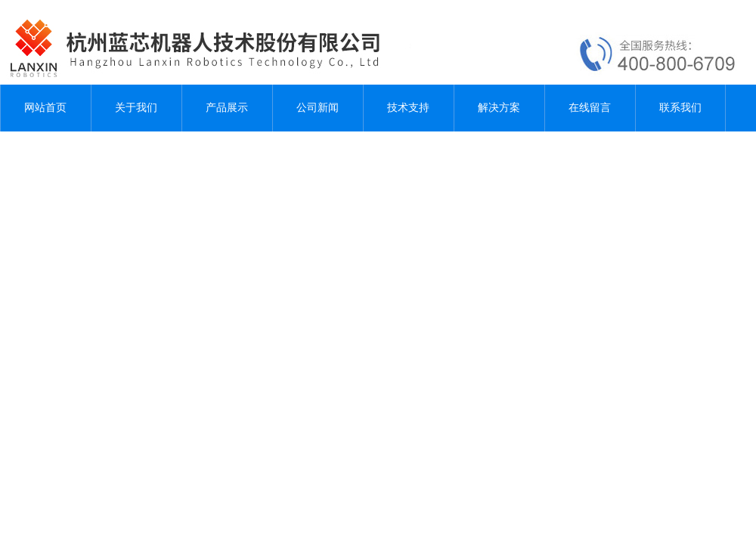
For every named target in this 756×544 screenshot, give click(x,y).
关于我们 (136, 108)
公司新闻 (318, 108)
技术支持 (408, 108)
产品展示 (227, 108)
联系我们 (680, 108)
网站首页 (45, 108)
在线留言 (590, 108)
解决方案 (499, 108)
